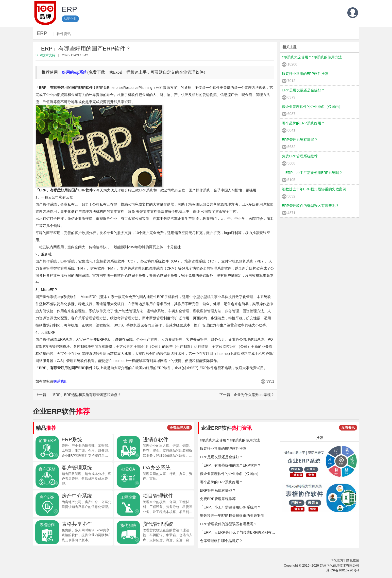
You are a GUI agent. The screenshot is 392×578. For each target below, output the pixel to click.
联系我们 (60, 381)
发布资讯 (348, 428)
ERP (42, 33)
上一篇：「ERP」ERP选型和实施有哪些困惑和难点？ (78, 395)
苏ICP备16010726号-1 (343, 570)
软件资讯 (64, 34)
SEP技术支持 (45, 55)
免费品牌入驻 (180, 428)
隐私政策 (353, 560)
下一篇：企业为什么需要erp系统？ (247, 395)
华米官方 (337, 560)
